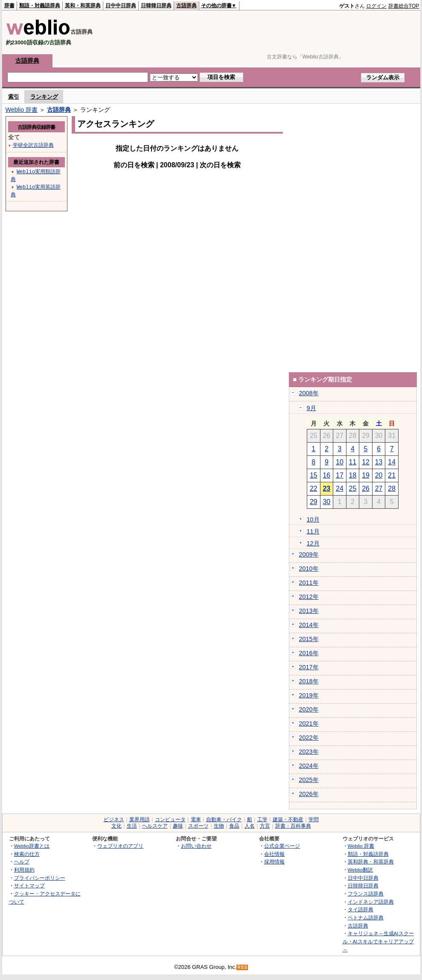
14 (392, 462)
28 (392, 489)
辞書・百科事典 (293, 826)
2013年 (309, 611)
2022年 (309, 738)
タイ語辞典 (361, 909)
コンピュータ (170, 820)
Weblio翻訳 (360, 870)
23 (326, 489)
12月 (313, 543)
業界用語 (140, 820)
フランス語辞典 (366, 894)
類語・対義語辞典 (40, 6)
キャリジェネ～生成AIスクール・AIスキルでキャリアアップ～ (378, 941)
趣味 (178, 826)
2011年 (309, 583)
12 (366, 462)
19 (366, 475)
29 (314, 502)
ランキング (44, 97)
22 (314, 489)
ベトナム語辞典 (366, 917)
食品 (234, 826)
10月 (313, 519)
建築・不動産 (288, 820)
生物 (219, 826)
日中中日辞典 (121, 6)
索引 (14, 97)
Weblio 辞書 (22, 110)
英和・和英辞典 (83, 6)
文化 (116, 826)
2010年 (309, 569)
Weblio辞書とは (32, 846)
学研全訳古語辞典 (33, 145)
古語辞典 (186, 6)
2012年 (309, 597)
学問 (314, 820)
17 (340, 475)
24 (340, 489)
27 (379, 489)
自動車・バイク (224, 820)
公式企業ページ (282, 846)
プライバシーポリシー (40, 878)
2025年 (309, 780)
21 (392, 475)
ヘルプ (22, 862)
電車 (196, 820)
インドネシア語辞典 (371, 902)
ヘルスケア (155, 826)
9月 (311, 408)
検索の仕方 (27, 854)
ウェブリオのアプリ (120, 846)
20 (379, 475)
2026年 (309, 794)
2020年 (309, 709)
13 (379, 462)
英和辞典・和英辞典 (371, 862)
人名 (250, 826)
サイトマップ (29, 885)
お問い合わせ (196, 846)
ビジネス (114, 820)
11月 (313, 531)
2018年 (309, 681)
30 (326, 502)
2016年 (309, 653)
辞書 (9, 6)
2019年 (309, 695)
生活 (132, 826)
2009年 (309, 554)
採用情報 (274, 862)
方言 (265, 826)
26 (366, 489)
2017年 (309, 667)
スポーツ (198, 826)
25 (353, 489)
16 (326, 475)
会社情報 (274, 854)
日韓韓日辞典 (156, 6)
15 (314, 475)
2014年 (309, 625)
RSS (242, 967)
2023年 (309, 752)
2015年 (309, 639)
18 (353, 475)
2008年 (309, 393)
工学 (262, 820)
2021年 (309, 723)
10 (340, 462)
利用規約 (24, 870)
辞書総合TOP (404, 6)
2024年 (309, 766)
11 (353, 462)
